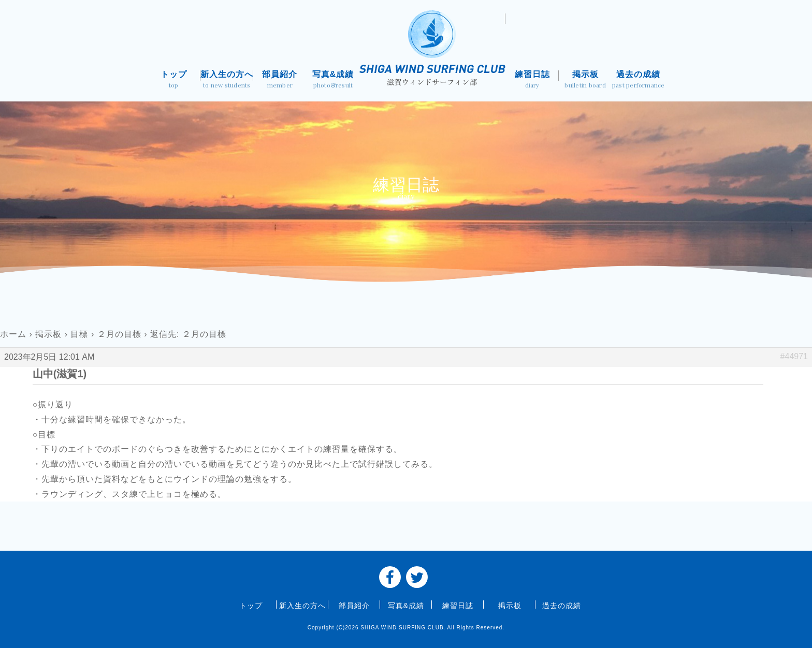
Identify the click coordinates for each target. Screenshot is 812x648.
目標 (79, 334)
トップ (174, 80)
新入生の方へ (227, 80)
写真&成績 (333, 80)
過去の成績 (638, 80)
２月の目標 (119, 334)
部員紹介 (280, 80)
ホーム (13, 334)
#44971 (794, 356)
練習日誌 (532, 80)
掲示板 (585, 80)
